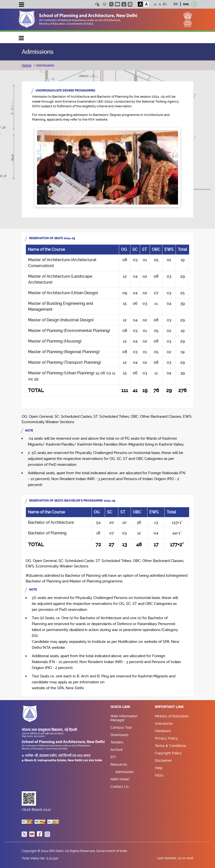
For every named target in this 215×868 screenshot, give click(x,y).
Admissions (45, 65)
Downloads (119, 735)
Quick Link (120, 707)
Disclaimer (163, 760)
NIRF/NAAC (120, 779)
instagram (130, 4)
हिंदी (176, 4)
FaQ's (159, 775)
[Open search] (194, 4)
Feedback (163, 731)
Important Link (169, 707)
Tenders (117, 742)
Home (27, 65)
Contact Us (120, 787)
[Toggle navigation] (21, 5)
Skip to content (97, 4)
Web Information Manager (124, 718)
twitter (111, 4)
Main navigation (21, 37)
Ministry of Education (172, 716)
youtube (117, 4)
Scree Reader (104, 4)
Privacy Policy (166, 738)
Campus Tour (121, 727)
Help (159, 768)
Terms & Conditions (170, 746)
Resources (119, 764)
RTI (113, 757)
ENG (186, 4)
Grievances (164, 723)
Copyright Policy (168, 753)
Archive (116, 750)
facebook (124, 4)
